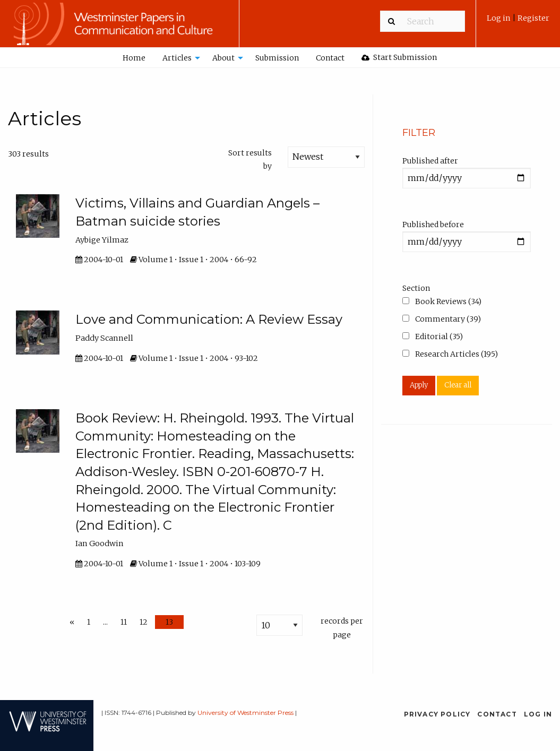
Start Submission (399, 57)
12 (144, 622)
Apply (419, 385)
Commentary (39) (442, 319)
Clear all (458, 385)
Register (533, 18)
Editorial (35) (433, 336)
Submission (277, 58)
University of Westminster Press (245, 713)
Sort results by (250, 159)
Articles (177, 58)
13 (169, 622)
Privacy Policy (437, 714)
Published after (430, 161)
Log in (499, 18)
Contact (330, 58)
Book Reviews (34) (442, 301)
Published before (433, 225)
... (105, 622)
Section (416, 288)
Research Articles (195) (450, 354)
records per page (342, 628)
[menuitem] (518, 22)
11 (124, 622)
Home (134, 58)
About (223, 58)
